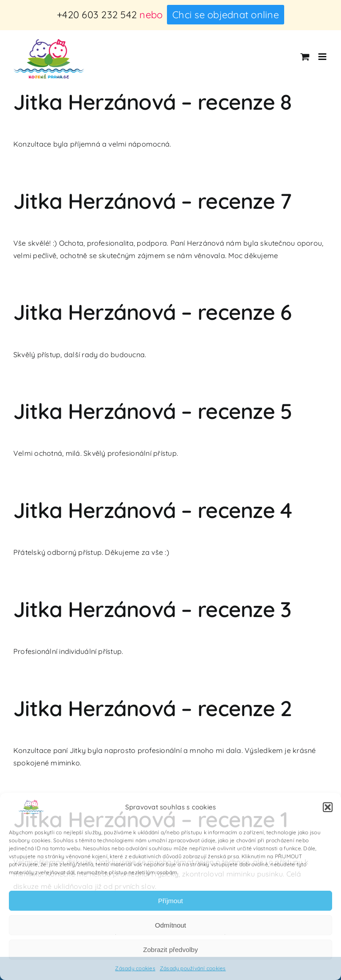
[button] (328, 807)
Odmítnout (170, 925)
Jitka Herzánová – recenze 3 (153, 609)
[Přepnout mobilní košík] (305, 57)
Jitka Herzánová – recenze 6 (153, 312)
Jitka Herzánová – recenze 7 (153, 201)
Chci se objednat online (226, 15)
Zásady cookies (135, 968)
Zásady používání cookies (193, 968)
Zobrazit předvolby (170, 950)
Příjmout (170, 901)
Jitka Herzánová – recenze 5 (153, 411)
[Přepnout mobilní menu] (323, 57)
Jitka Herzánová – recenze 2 (153, 708)
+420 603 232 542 (97, 15)
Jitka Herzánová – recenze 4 (153, 510)
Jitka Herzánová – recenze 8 (153, 102)
